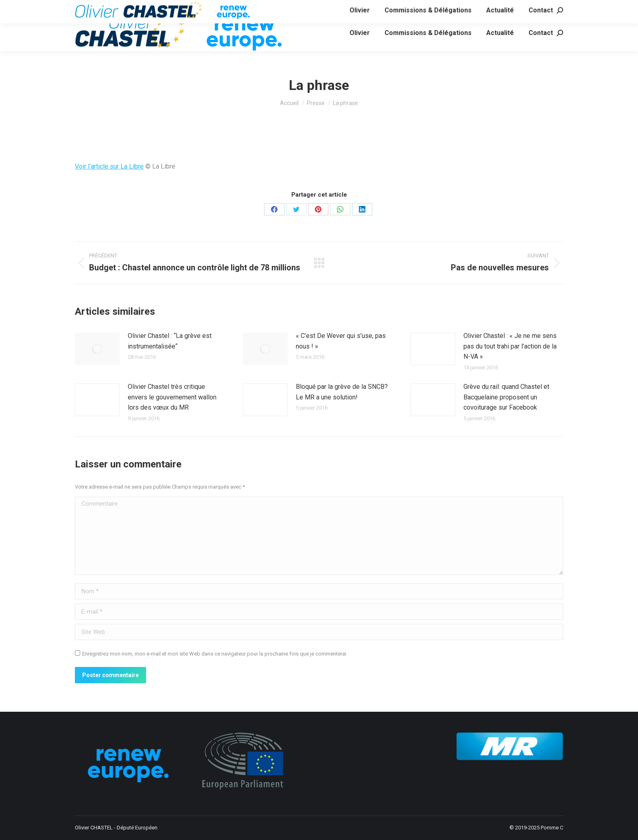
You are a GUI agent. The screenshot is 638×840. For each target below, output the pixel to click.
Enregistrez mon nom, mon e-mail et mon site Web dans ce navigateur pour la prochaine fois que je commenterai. (215, 654)
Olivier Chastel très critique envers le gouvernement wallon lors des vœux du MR (172, 397)
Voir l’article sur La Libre (109, 166)
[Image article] (97, 349)
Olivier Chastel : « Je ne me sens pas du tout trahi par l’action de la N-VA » (510, 346)
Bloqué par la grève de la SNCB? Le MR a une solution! (342, 392)
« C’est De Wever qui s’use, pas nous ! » (341, 341)
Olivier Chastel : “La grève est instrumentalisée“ (170, 341)
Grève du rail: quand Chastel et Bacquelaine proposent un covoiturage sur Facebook (506, 397)
